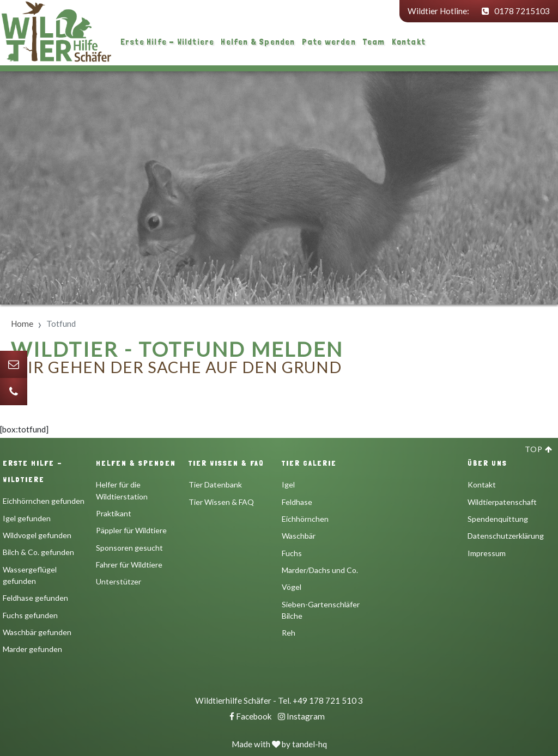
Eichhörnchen (305, 519)
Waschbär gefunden (37, 632)
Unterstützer (119, 581)
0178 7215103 (516, 11)
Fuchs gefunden (30, 615)
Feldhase (297, 502)
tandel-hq (310, 744)
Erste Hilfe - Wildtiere (168, 42)
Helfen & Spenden (258, 42)
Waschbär (299, 536)
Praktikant (114, 513)
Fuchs (292, 553)
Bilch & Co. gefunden (38, 552)
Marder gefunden (32, 649)
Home (22, 324)
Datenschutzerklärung (506, 536)
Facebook (251, 716)
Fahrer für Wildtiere (129, 565)
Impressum (487, 553)
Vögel (292, 587)
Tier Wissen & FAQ (221, 502)
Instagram (301, 716)
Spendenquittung (498, 519)
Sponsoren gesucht (129, 548)
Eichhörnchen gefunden (44, 501)
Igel (288, 484)
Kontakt (409, 42)
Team (374, 42)
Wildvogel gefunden (37, 535)
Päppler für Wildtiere (131, 530)
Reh (289, 633)
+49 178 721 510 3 (328, 700)
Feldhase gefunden (35, 598)
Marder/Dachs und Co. (320, 570)
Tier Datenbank (215, 484)
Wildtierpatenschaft (502, 502)
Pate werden (329, 42)
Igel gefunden (27, 518)
